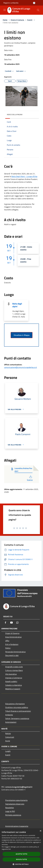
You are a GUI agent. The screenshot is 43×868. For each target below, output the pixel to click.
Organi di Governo (12, 633)
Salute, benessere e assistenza (17, 718)
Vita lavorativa (11, 674)
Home (5, 20)
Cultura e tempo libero (14, 670)
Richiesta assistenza (13, 815)
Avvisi (8, 741)
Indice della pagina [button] (15, 114)
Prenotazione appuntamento (16, 800)
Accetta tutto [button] (21, 854)
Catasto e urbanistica (14, 685)
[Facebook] (6, 623)
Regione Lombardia (11, 3)
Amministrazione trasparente (17, 826)
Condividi (10, 71)
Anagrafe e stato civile (14, 667)
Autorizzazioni (11, 722)
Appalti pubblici (11, 681)
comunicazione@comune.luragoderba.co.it (21, 367)
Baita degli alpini (17, 305)
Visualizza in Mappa (22, 335)
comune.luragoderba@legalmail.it (19, 787)
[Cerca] (38, 10)
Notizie (8, 733)
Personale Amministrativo (15, 652)
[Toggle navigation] (5, 10)
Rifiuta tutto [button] (21, 859)
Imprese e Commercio (14, 678)
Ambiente (9, 715)
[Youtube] (11, 623)
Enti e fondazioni (12, 644)
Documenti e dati (12, 655)
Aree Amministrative (13, 637)
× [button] (40, 831)
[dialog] (21, 848)
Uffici (7, 641)
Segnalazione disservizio (15, 804)
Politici (8, 648)
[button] (22, 864)
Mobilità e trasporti (13, 689)
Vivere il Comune (18, 20)
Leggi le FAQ (10, 811)
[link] (24, 176)
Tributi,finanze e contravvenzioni (18, 711)
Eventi (30, 20)
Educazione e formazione (15, 704)
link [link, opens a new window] (9, 849)
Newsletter (10, 808)
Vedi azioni (21, 71)
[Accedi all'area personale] (34, 3)
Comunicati (10, 737)
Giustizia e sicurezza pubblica (17, 707)
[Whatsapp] (17, 623)
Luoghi (8, 751)
